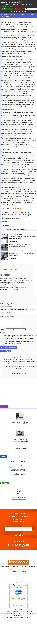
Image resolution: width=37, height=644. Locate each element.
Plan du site (6, 567)
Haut (22, 615)
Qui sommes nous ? (19, 571)
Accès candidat (18, 466)
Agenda (19, 489)
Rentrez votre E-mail (19, 526)
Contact (15, 567)
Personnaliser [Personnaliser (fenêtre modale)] (31, 9)
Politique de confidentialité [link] (19, 12)
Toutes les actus (18, 374)
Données (26, 569)
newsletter (20, 519)
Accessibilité (6, 226)
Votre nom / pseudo (7, 304)
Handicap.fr (17, 614)
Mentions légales (15, 569)
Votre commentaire (7, 317)
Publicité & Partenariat (28, 567)
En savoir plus (18, 498)
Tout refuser (19, 9)
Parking (19, 491)
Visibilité (3, 329)
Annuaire (19, 493)
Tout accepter (7, 9)
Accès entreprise (18, 474)
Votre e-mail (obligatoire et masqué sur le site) (17, 309)
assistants (17, 340)
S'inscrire (19, 535)
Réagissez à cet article (12, 219)
